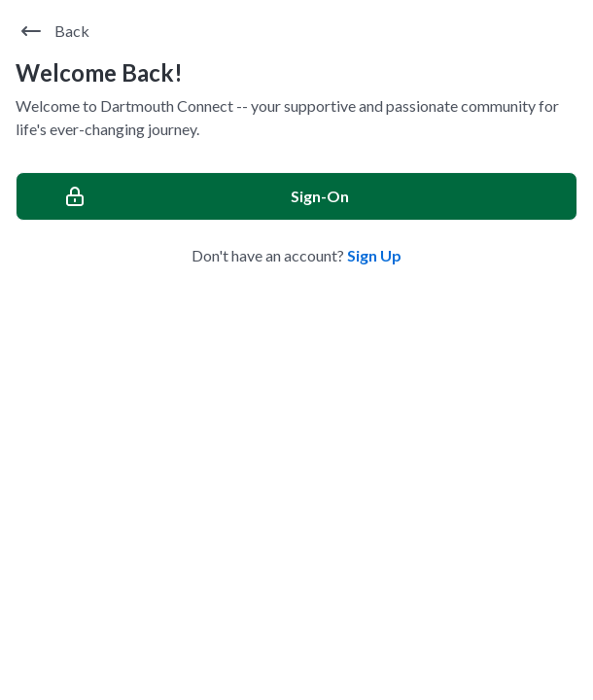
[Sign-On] (296, 196)
